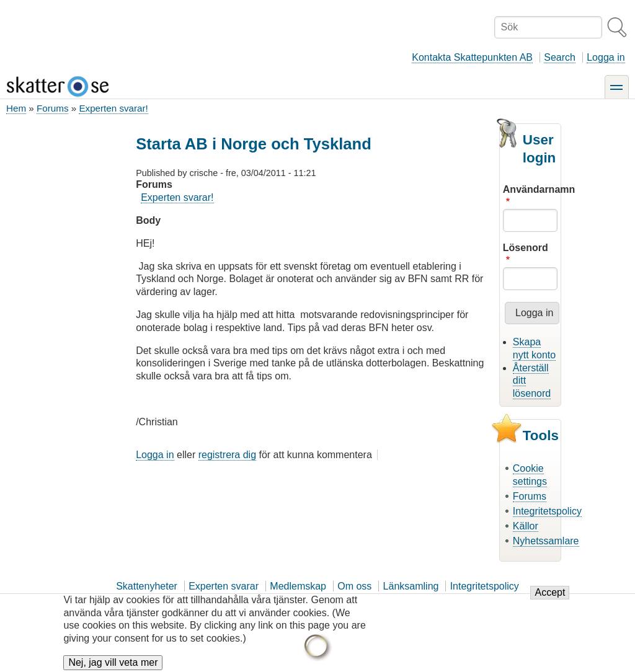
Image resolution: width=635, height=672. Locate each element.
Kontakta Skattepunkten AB (472, 57)
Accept (550, 599)
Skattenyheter (147, 586)
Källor (526, 526)
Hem (16, 108)
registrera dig (227, 455)
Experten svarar (224, 586)
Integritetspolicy (547, 511)
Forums (52, 108)
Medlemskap (298, 586)
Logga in (606, 57)
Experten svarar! (113, 108)
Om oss (354, 586)
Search (560, 57)
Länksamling (411, 586)
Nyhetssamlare (546, 541)
